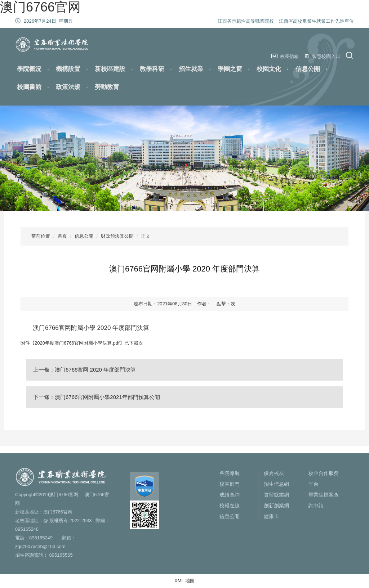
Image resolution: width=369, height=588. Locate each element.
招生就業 (191, 69)
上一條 (85, 370)
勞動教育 (107, 87)
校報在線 (230, 506)
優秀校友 (274, 473)
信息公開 (308, 69)
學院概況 (29, 69)
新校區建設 (110, 69)
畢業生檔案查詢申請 (324, 500)
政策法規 (68, 87)
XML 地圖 (184, 581)
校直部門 (230, 484)
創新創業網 (276, 506)
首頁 (62, 236)
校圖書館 (29, 87)
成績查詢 (230, 495)
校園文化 (269, 69)
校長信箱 (289, 56)
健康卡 (271, 516)
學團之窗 (230, 69)
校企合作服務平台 (324, 479)
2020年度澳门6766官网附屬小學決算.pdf (77, 343)
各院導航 (230, 473)
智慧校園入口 (326, 56)
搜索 (350, 55)
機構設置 (68, 69)
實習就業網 (276, 495)
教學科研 (152, 69)
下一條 (97, 397)
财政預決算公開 (117, 236)
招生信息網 (276, 484)
